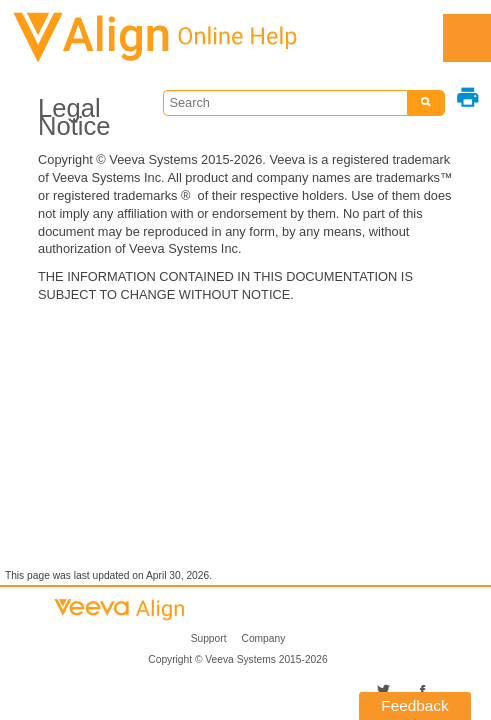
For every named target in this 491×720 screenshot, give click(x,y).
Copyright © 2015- (237, 659)
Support (209, 638)
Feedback (414, 705)
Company (264, 638)
